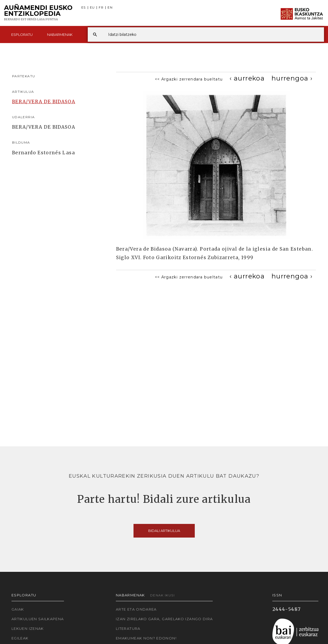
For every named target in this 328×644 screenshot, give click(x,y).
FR (101, 8)
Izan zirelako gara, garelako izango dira (164, 619)
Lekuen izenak (28, 628)
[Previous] (247, 78)
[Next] (292, 78)
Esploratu (22, 34)
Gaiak (18, 609)
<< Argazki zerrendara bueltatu (189, 79)
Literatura (128, 628)
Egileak (20, 638)
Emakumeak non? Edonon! (146, 638)
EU (92, 8)
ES (84, 8)
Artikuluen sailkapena (38, 619)
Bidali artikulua (164, 531)
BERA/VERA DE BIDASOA (44, 102)
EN (110, 8)
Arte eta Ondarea (136, 609)
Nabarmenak (60, 34)
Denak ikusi (162, 595)
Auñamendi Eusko (38, 13)
